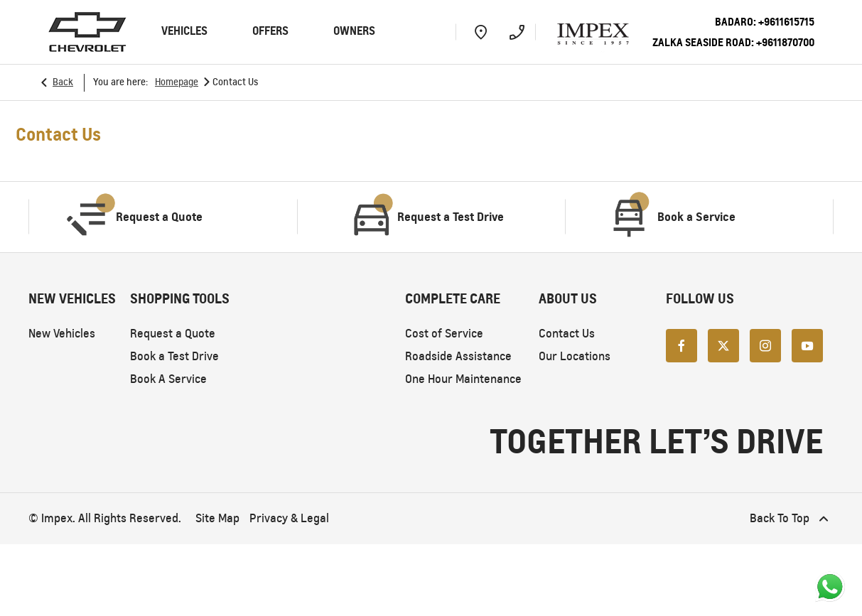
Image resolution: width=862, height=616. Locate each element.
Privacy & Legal (289, 518)
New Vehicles (62, 334)
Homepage (177, 82)
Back (63, 82)
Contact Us (567, 334)
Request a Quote (173, 334)
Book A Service (168, 379)
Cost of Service (444, 334)
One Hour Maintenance (463, 379)
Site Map (217, 518)
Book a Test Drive (174, 356)
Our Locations (575, 356)
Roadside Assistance (458, 356)
